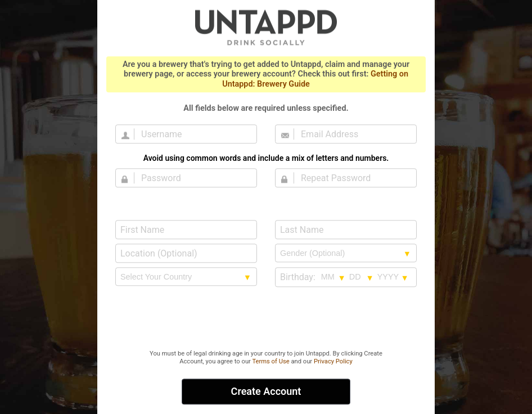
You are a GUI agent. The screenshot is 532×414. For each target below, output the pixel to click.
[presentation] (266, 319)
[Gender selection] (346, 253)
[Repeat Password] (353, 178)
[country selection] (186, 277)
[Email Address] (353, 134)
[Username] (193, 134)
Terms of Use (270, 361)
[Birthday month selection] (333, 277)
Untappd (266, 27)
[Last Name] (346, 229)
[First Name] (186, 229)
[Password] (193, 178)
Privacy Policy (333, 361)
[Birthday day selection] (362, 277)
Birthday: (298, 277)
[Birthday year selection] (393, 277)
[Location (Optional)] (186, 253)
